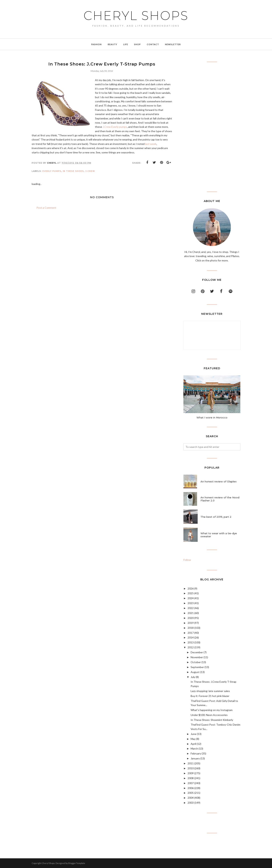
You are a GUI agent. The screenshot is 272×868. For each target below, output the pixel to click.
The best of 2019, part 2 (216, 517)
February (196, 753)
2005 (191, 793)
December (197, 652)
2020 (191, 618)
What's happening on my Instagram (212, 710)
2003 (191, 803)
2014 (191, 637)
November (197, 657)
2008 (191, 778)
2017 (191, 633)
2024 (191, 598)
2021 (191, 613)
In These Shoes (73, 171)
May (193, 739)
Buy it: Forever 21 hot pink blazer (210, 696)
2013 (191, 642)
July (193, 677)
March (194, 748)
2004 (191, 798)
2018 (191, 628)
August (195, 672)
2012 (191, 647)
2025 (191, 593)
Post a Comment (46, 208)
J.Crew (90, 171)
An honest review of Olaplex (219, 481)
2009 (191, 773)
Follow (187, 560)
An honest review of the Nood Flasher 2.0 (220, 499)
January (195, 758)
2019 (191, 623)
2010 (191, 768)
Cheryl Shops (136, 16)
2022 (191, 608)
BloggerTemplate (77, 863)
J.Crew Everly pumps (115, 127)
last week (151, 144)
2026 (191, 588)
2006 (191, 788)
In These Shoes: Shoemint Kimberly (212, 720)
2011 (191, 763)
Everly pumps (52, 171)
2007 (191, 783)
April (193, 744)
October (196, 662)
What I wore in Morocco (212, 417)
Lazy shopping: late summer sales (210, 691)
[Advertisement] (212, 127)
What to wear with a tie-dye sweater (219, 535)
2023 (191, 603)
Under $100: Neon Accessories (209, 715)
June (193, 734)
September (197, 667)
